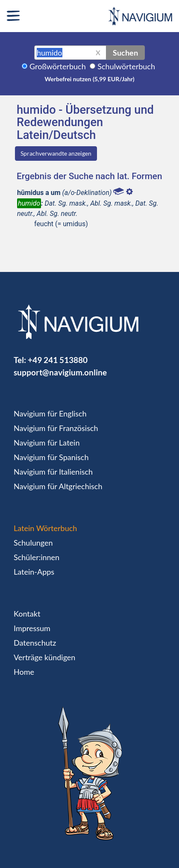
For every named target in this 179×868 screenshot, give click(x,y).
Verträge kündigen (44, 657)
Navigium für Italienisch (53, 472)
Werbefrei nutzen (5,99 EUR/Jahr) (89, 79)
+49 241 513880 (58, 360)
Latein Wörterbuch (45, 528)
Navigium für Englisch (50, 413)
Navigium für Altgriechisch (58, 486)
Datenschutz (35, 643)
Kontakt (27, 614)
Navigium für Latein (47, 443)
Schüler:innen (37, 557)
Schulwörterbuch (126, 66)
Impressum (32, 628)
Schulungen (33, 543)
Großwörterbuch (58, 66)
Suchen (125, 53)
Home (24, 672)
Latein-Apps (34, 572)
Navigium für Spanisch (51, 457)
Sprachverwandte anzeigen (56, 153)
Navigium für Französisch (56, 428)
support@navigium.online (60, 372)
